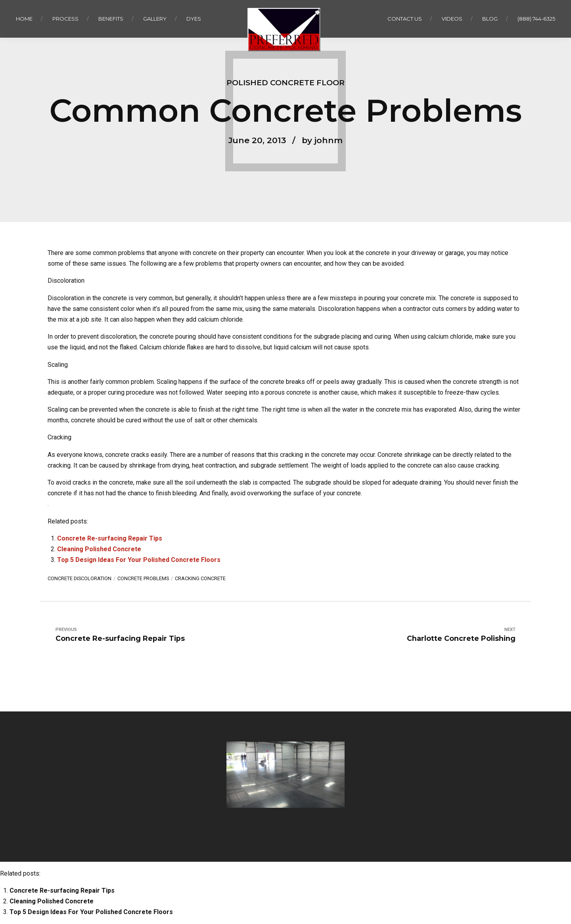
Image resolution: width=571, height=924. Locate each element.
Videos (452, 19)
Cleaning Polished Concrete (99, 549)
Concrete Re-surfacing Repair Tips (110, 538)
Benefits (111, 19)
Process (65, 19)
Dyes (194, 19)
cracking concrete (200, 578)
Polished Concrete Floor (285, 82)
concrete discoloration (80, 578)
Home (24, 19)
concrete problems (143, 578)
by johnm (322, 140)
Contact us (405, 19)
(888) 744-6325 (536, 19)
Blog (490, 19)
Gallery (155, 19)
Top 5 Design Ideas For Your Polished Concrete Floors (139, 560)
